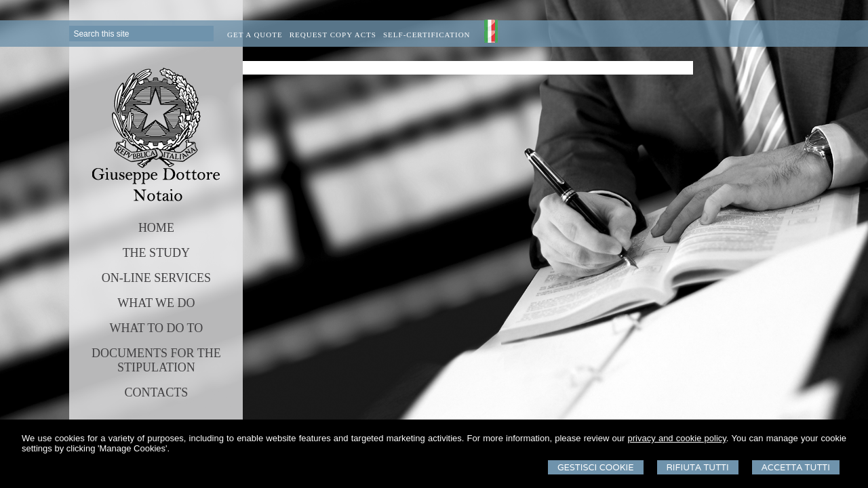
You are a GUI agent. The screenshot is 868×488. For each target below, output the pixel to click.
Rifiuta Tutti (698, 467)
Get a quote (255, 35)
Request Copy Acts (333, 35)
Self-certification (427, 35)
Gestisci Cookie (596, 467)
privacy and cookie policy (677, 438)
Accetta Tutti (796, 467)
